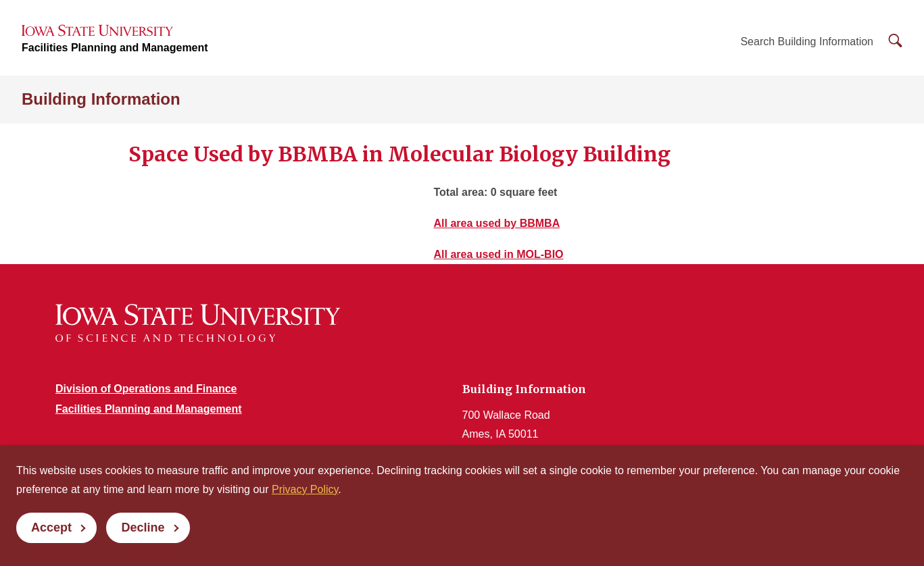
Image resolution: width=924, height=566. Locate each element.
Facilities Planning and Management (115, 48)
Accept (51, 528)
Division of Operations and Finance (146, 389)
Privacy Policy (305, 489)
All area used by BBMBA (497, 223)
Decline (143, 528)
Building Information (101, 99)
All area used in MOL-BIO (499, 254)
